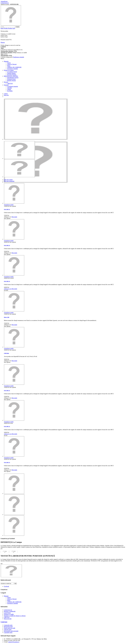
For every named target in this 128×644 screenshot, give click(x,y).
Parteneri (6, 85)
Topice (9, 63)
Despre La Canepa (9, 70)
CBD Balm (6, 353)
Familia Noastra (11, 73)
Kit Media (10, 91)
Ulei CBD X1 (7, 209)
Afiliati (9, 89)
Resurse (6, 82)
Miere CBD (7, 317)
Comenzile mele (8, 625)
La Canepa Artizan (12, 72)
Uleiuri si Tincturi (12, 64)
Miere (9, 66)
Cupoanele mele (8, 632)
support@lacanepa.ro (14, 642)
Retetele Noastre (12, 81)
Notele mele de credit (10, 628)
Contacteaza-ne (5, 3)
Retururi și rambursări (10, 611)
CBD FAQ (10, 83)
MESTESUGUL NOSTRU (11, 76)
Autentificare (4, 1)
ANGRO (10, 88)
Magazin (6, 61)
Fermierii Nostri (11, 79)
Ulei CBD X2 (7, 281)
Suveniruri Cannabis (13, 69)
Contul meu (4, 622)
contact (6, 94)
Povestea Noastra (12, 75)
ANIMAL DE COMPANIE (14, 67)
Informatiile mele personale (11, 631)
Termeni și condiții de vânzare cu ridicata (15, 616)
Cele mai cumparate (9, 181)
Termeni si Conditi (9, 614)
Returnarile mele (8, 627)
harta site (6, 95)
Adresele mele (8, 630)
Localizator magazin (13, 86)
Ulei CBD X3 (7, 245)
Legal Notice (7, 613)
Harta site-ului (8, 619)
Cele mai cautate (8, 180)
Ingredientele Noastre (13, 78)
